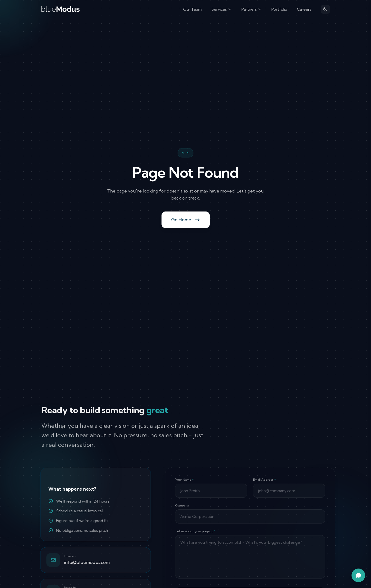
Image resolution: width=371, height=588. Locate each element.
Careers (304, 9)
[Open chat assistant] (358, 575)
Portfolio (279, 9)
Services (222, 9)
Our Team (192, 9)
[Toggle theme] (325, 9)
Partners (252, 9)
